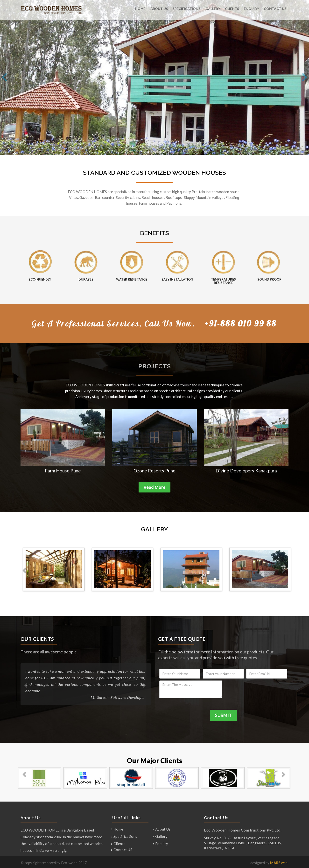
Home (140, 9)
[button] (22, 442)
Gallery (213, 9)
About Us (159, 9)
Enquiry (251, 9)
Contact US (275, 9)
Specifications (186, 9)
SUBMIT (223, 715)
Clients (232, 9)
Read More (154, 487)
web (279, 863)
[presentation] (257, 690)
